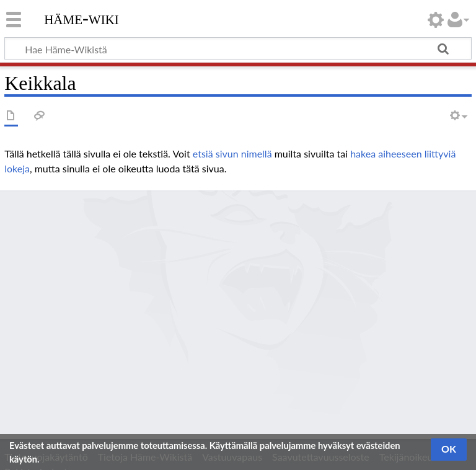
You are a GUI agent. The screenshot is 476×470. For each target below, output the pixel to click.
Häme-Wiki (82, 18)
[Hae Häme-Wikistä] (238, 48)
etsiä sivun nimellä (232, 153)
